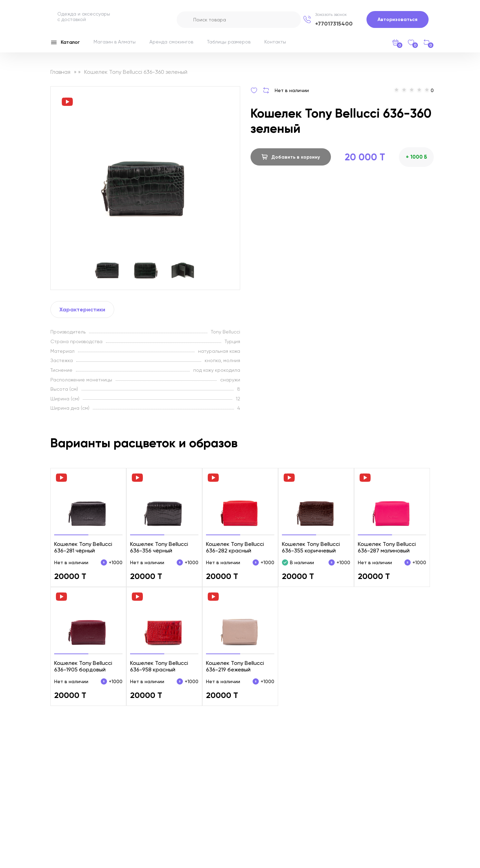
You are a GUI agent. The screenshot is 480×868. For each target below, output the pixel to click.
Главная (60, 72)
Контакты (275, 42)
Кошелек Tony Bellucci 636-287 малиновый (387, 547)
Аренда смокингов (171, 42)
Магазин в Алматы (115, 42)
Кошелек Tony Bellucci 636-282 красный (235, 547)
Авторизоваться (398, 19)
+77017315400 (334, 24)
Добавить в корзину (291, 157)
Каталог (65, 42)
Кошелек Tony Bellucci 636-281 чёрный (83, 547)
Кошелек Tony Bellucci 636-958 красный (159, 666)
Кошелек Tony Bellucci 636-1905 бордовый (83, 666)
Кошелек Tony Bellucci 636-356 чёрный (159, 547)
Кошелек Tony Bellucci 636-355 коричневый (311, 547)
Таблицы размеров (229, 42)
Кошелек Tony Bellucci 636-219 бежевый (235, 666)
